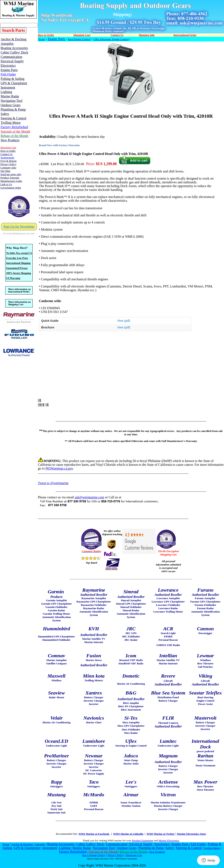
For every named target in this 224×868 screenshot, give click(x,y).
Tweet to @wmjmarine (53, 483)
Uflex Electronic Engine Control (111, 39)
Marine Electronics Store (191, 834)
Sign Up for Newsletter (19, 227)
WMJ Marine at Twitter (161, 834)
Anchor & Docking (22, 844)
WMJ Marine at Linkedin (128, 834)
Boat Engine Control (79, 39)
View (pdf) (124, 321)
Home (42, 39)
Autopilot (40, 844)
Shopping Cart (134, 855)
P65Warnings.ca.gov (59, 468)
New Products (157, 852)
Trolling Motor (212, 848)
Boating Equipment (143, 841)
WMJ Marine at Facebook (94, 834)
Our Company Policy (94, 855)
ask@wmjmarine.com (89, 497)
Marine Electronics (169, 841)
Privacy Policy (116, 855)
